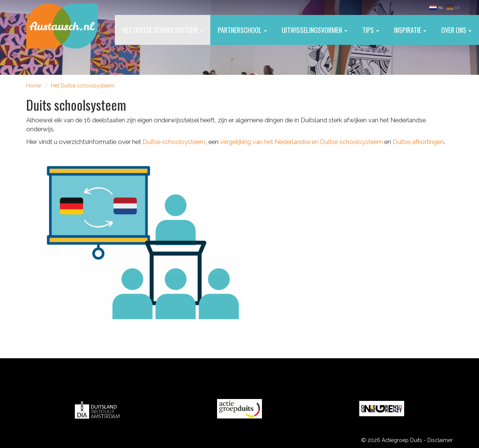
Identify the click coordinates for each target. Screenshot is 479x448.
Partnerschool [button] (242, 30)
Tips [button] (371, 30)
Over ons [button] (456, 30)
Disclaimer (440, 440)
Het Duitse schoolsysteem (83, 86)
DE (453, 7)
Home (34, 86)
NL (437, 7)
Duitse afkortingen (418, 142)
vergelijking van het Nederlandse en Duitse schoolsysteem (301, 142)
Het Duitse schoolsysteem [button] (163, 30)
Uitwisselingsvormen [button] (315, 30)
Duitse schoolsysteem (174, 142)
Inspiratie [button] (410, 30)
